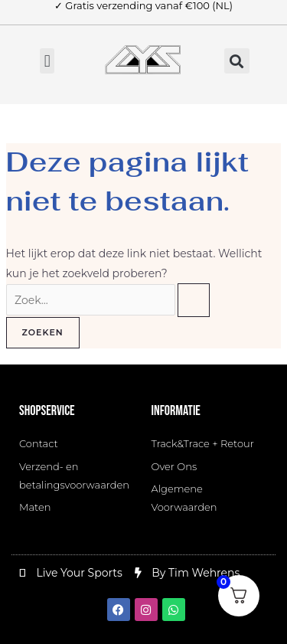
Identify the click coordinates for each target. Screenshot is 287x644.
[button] (47, 61)
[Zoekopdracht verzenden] (194, 300)
